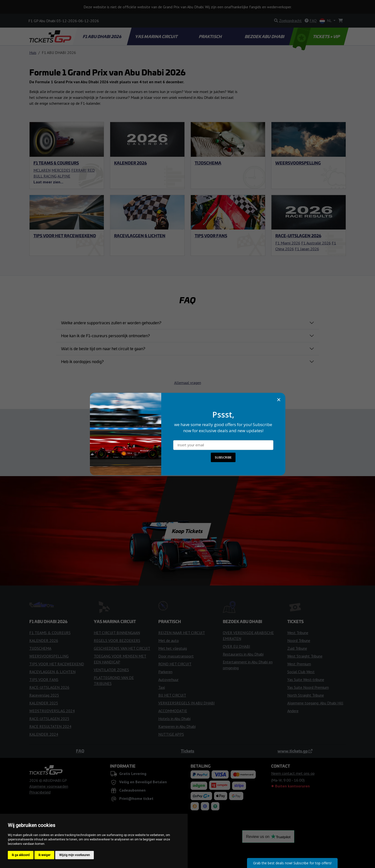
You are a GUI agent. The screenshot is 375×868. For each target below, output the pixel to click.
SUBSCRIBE (223, 457)
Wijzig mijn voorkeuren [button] (75, 855)
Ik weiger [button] (44, 855)
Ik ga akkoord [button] (21, 855)
